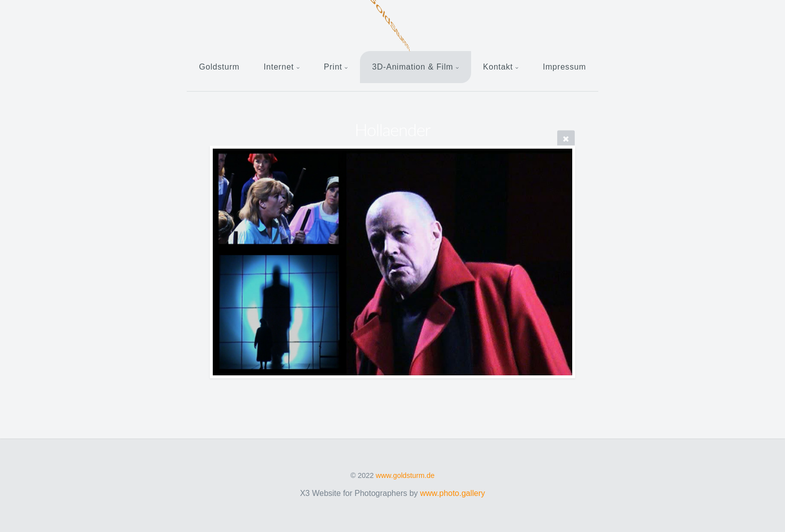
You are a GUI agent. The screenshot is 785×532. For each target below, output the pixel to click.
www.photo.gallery (453, 493)
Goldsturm (219, 67)
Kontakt (498, 67)
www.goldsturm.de (406, 475)
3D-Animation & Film (413, 67)
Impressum (564, 67)
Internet (279, 67)
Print (333, 67)
